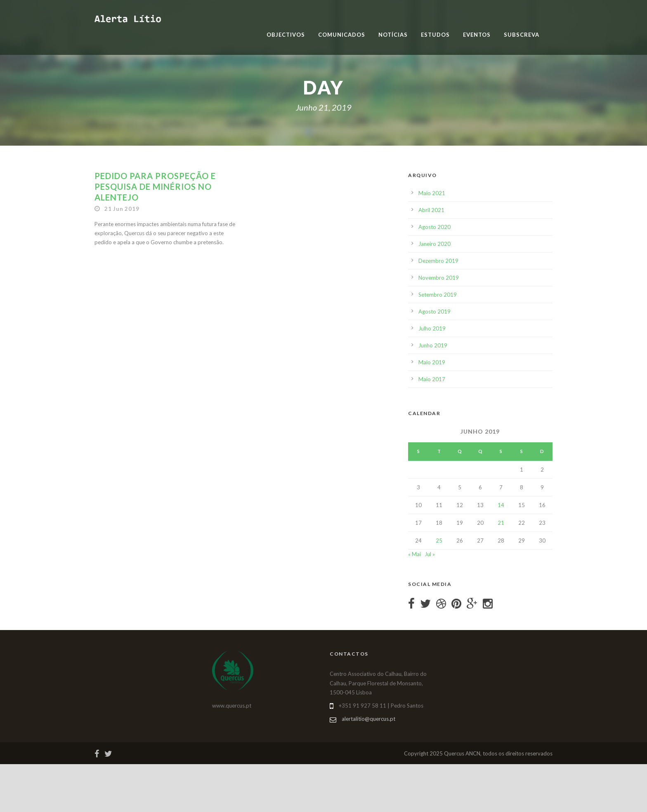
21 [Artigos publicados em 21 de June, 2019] (501, 523)
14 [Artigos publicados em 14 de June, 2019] (501, 505)
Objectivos (286, 35)
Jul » (430, 554)
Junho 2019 (433, 345)
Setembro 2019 (438, 295)
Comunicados (342, 35)
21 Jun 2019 (122, 209)
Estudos (435, 35)
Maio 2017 (432, 379)
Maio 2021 (432, 193)
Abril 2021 (431, 210)
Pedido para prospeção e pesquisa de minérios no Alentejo (155, 186)
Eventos (477, 35)
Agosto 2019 (434, 312)
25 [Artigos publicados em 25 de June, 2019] (439, 541)
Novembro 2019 (439, 278)
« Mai (414, 554)
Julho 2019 (432, 328)
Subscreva (522, 35)
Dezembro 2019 (438, 261)
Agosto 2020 (434, 227)
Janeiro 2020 (434, 244)
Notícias (393, 35)
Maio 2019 (432, 362)
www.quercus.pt (232, 706)
